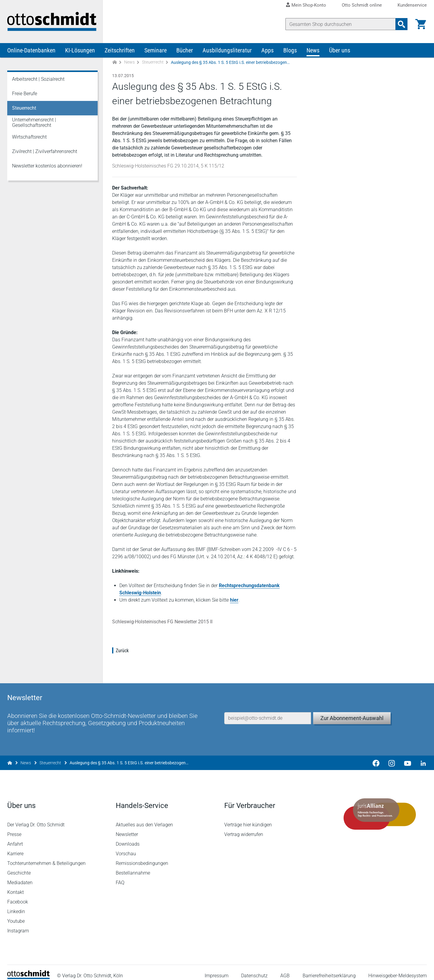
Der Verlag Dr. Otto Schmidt (36, 818)
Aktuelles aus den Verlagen (144, 818)
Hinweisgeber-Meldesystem (398, 969)
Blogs (290, 51)
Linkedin (16, 905)
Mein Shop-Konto (309, 5)
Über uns (340, 51)
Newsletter (127, 828)
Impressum (217, 969)
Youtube (16, 915)
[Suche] (341, 24)
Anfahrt (15, 838)
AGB (285, 969)
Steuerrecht (153, 63)
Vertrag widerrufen (244, 828)
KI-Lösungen (80, 51)
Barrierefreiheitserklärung (329, 969)
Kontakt (16, 886)
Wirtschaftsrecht (29, 137)
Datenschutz (254, 969)
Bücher (185, 51)
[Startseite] (28, 971)
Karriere (15, 847)
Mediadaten (20, 876)
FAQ (120, 876)
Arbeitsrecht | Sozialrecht (38, 79)
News (313, 51)
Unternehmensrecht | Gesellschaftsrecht (34, 123)
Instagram (18, 924)
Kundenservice (412, 5)
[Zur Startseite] (115, 63)
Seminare (156, 51)
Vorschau (126, 847)
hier (234, 600)
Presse (14, 828)
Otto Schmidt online (362, 5)
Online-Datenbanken (31, 51)
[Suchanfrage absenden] (401, 24)
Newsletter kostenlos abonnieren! (47, 166)
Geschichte (19, 867)
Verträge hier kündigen (248, 818)
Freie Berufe (25, 94)
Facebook (18, 895)
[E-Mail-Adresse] (268, 711)
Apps (267, 51)
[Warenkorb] (421, 24)
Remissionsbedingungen (142, 857)
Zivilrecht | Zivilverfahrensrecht (45, 152)
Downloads (128, 838)
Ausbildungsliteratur (227, 51)
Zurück (122, 651)
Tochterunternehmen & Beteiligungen (46, 857)
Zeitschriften (120, 51)
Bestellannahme (133, 867)
